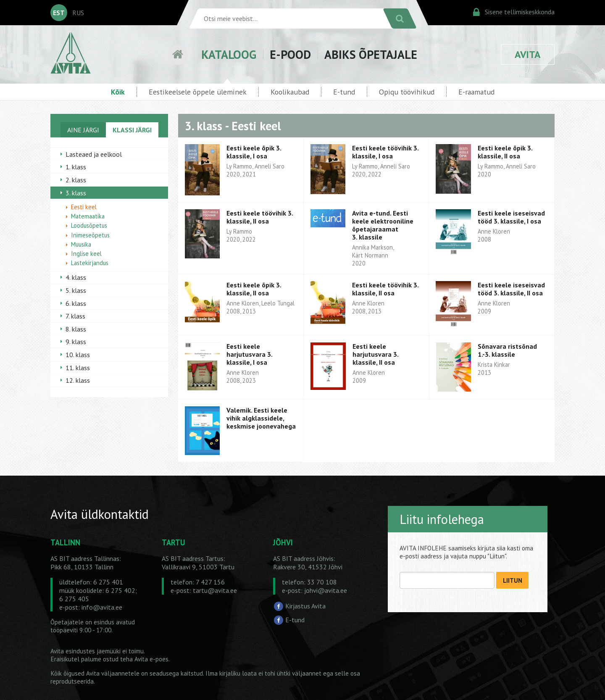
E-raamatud (476, 92)
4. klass (76, 277)
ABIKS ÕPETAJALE (371, 54)
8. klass (76, 329)
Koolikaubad (290, 92)
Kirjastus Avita (305, 606)
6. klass (76, 303)
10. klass (78, 355)
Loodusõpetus (89, 225)
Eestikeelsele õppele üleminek (198, 92)
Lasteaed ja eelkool (94, 154)
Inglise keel (86, 254)
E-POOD (290, 54)
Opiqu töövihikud (407, 92)
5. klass (76, 290)
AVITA (528, 54)
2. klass (76, 180)
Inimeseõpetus (90, 235)
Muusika (81, 244)
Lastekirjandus (90, 263)
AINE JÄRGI (83, 130)
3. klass (76, 193)
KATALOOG (229, 54)
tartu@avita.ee (215, 590)
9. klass (76, 342)
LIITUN (513, 580)
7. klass (75, 316)
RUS (78, 13)
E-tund (344, 92)
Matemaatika (88, 216)
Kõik (118, 92)
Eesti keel (84, 207)
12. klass (78, 380)
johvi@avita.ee (326, 590)
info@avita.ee (102, 607)
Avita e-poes (151, 659)
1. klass (76, 167)
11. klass (78, 368)
